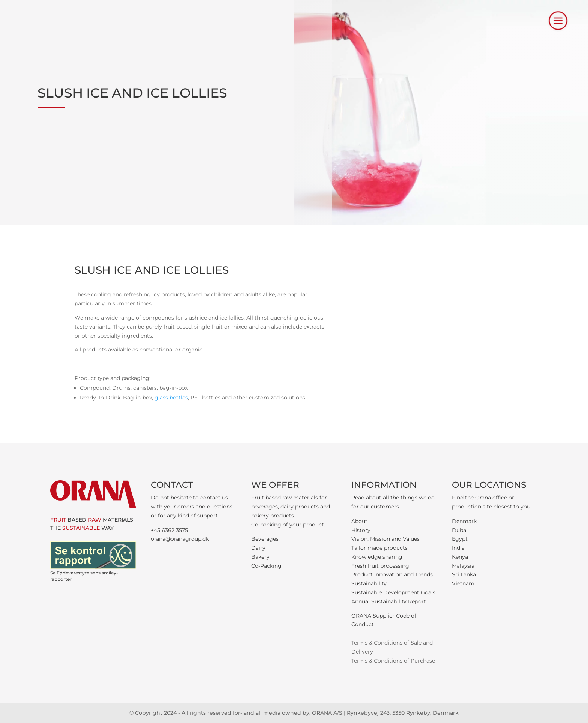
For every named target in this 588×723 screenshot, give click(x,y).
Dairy (258, 548)
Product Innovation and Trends (392, 574)
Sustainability (369, 583)
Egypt (460, 539)
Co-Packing (266, 566)
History (361, 530)
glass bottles (171, 397)
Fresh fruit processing (380, 566)
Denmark (464, 521)
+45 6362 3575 (169, 530)
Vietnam (463, 583)
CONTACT (172, 485)
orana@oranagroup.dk (180, 539)
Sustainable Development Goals (393, 592)
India (458, 548)
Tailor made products (379, 548)
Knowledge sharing (377, 557)
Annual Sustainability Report (389, 601)
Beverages (265, 539)
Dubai (460, 530)
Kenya (460, 557)
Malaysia (463, 566)
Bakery (260, 557)
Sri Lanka (464, 574)
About (359, 521)
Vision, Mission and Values (385, 539)
